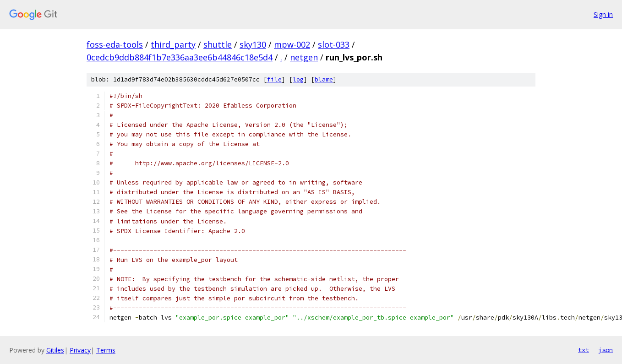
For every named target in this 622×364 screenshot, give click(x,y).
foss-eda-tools (115, 44)
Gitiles (55, 350)
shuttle (218, 44)
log (298, 79)
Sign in (603, 14)
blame (324, 79)
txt (584, 350)
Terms (106, 350)
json (606, 350)
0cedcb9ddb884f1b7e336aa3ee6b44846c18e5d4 (180, 57)
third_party (173, 44)
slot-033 (334, 44)
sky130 (253, 44)
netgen (304, 57)
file (274, 79)
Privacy (80, 350)
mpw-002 (292, 44)
